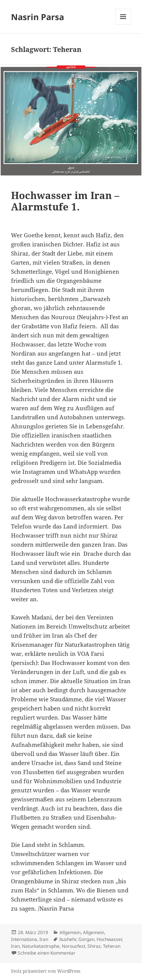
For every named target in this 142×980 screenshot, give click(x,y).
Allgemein (70, 932)
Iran (44, 939)
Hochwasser (109, 939)
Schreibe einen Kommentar (47, 953)
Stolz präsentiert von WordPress (46, 971)
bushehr (68, 939)
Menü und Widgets (123, 24)
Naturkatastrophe (41, 946)
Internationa (24, 939)
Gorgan (86, 939)
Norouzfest (73, 946)
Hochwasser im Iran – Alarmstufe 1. (65, 201)
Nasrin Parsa (37, 17)
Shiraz (94, 946)
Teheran (112, 946)
